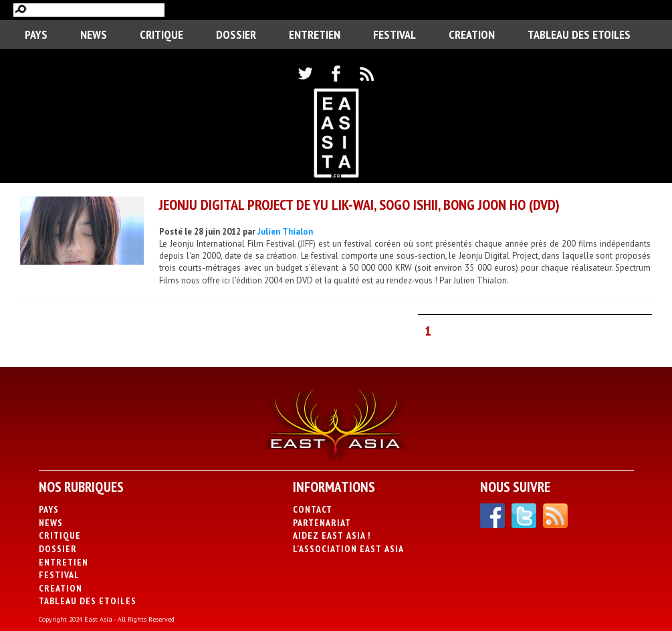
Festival (395, 34)
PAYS (36, 34)
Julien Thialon (285, 232)
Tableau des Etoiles (579, 34)
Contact (313, 509)
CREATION (472, 34)
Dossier (236, 34)
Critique (161, 34)
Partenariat (322, 523)
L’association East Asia (348, 549)
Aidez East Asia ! (332, 535)
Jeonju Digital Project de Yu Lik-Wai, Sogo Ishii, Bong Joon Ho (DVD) (359, 205)
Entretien (315, 34)
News (94, 34)
